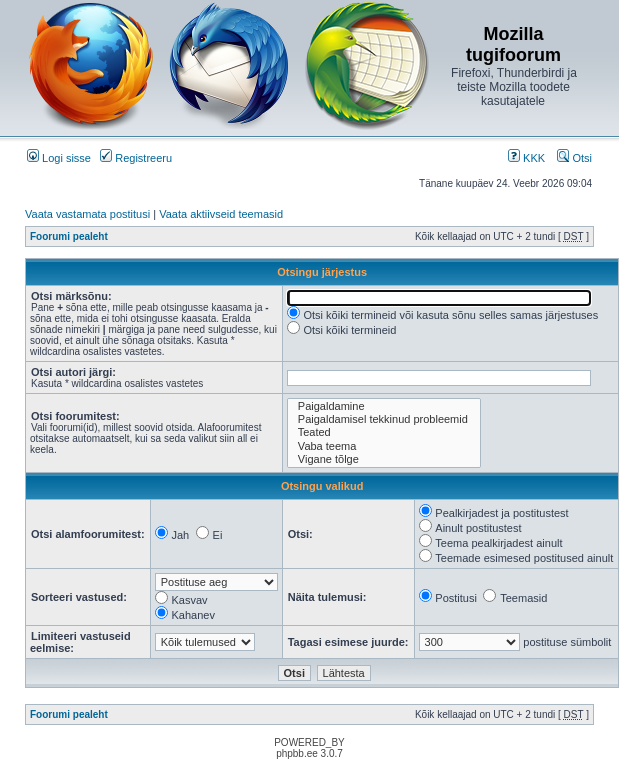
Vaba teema (384, 446)
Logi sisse (59, 158)
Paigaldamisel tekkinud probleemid (384, 419)
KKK (526, 158)
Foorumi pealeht (69, 236)
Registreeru (136, 158)
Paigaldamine (384, 406)
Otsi (574, 158)
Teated (384, 432)
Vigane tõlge (384, 459)
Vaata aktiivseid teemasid (221, 214)
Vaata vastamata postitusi (87, 214)
